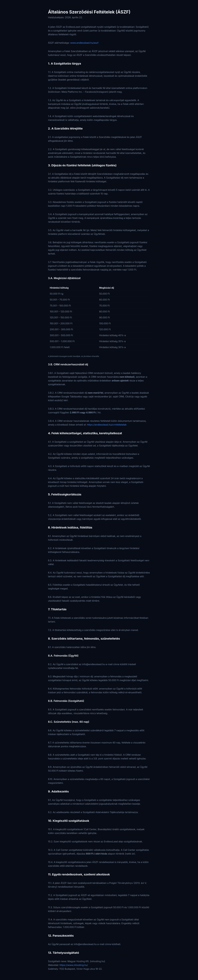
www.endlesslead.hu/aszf (84, 43)
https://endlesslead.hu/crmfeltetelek (107, 425)
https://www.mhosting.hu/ (74, 965)
